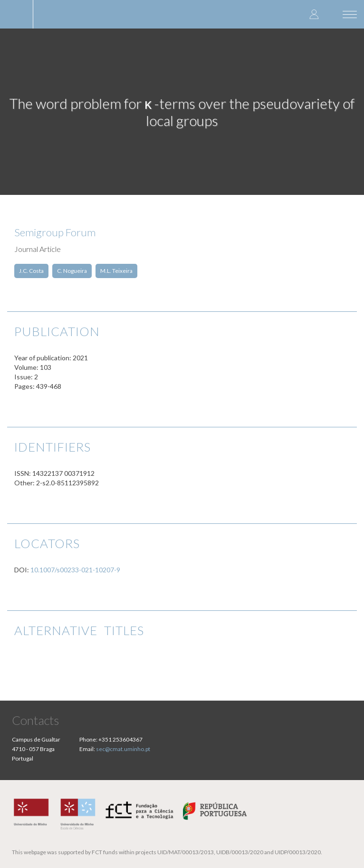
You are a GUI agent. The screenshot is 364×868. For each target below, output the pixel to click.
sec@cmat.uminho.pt (123, 749)
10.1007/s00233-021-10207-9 (75, 570)
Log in (314, 14)
